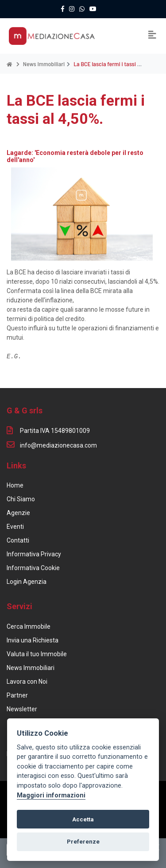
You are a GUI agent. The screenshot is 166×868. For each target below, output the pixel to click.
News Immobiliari (31, 668)
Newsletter (22, 709)
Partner (17, 695)
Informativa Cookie (33, 568)
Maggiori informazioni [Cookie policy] (51, 795)
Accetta (83, 819)
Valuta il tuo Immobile (37, 654)
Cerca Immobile (29, 626)
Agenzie (18, 513)
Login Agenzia (27, 582)
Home (15, 485)
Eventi (15, 527)
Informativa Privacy (34, 554)
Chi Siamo (21, 499)
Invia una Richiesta (33, 640)
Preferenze (83, 842)
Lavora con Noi (27, 682)
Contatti (18, 540)
